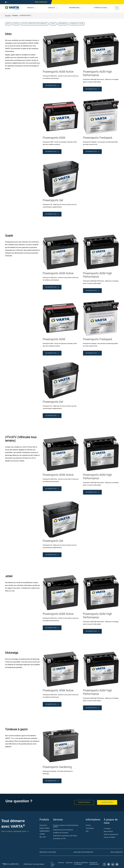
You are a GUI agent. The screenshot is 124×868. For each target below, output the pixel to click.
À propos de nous (100, 8)
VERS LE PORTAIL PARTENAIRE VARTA (14, 832)
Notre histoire (108, 832)
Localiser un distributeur (83, 852)
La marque (107, 829)
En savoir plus (53, 864)
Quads (16, 24)
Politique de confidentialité (94, 863)
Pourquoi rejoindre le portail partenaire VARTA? (66, 826)
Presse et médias (110, 837)
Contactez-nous (84, 802)
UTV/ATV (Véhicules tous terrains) (35, 24)
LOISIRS (42, 834)
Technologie (90, 828)
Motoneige (63, 24)
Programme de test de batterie (63, 830)
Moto (8, 24)
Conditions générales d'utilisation (81, 863)
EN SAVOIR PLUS (52, 86)
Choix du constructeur (111, 834)
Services (51, 8)
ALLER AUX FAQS (107, 802)
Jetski (53, 24)
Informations (74, 8)
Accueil (8, 16)
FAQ (87, 831)
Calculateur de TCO (59, 839)
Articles (88, 825)
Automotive (43, 825)
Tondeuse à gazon (77, 24)
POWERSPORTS (25, 16)
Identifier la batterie (48, 852)
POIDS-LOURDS (44, 828)
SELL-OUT (43, 837)
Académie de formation (61, 833)
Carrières (61, 863)
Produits (31, 8)
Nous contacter (41, 2)
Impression (69, 863)
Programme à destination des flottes (65, 836)
